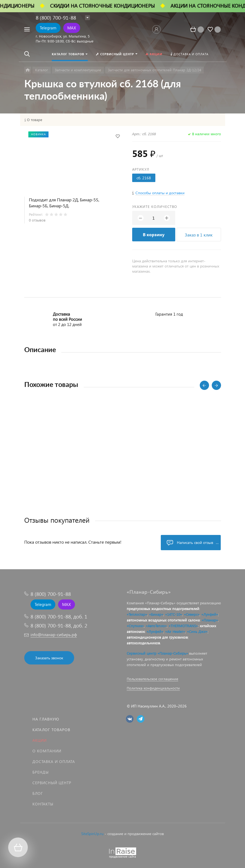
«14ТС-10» (174, 614)
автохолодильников (143, 643)
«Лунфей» (210, 614)
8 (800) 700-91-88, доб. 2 (59, 625)
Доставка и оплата (54, 761)
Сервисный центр (52, 783)
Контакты (43, 804)
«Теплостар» (137, 614)
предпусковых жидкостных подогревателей (163, 609)
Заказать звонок (49, 658)
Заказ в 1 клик (199, 235)
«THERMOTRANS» (183, 626)
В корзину (154, 234)
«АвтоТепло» (156, 626)
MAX (72, 28)
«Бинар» (156, 614)
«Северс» (192, 614)
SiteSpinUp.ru (92, 834)
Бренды (41, 772)
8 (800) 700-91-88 (56, 18)
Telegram (48, 28)
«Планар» (210, 620)
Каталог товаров (51, 730)
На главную (46, 719)
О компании (47, 751)
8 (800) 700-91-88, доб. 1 (59, 616)
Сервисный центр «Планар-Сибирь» (157, 653)
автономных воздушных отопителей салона (163, 620)
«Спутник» (135, 626)
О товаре (35, 120)
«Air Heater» (175, 631)
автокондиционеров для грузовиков (157, 637)
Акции (40, 740)
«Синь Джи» (197, 631)
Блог (38, 793)
